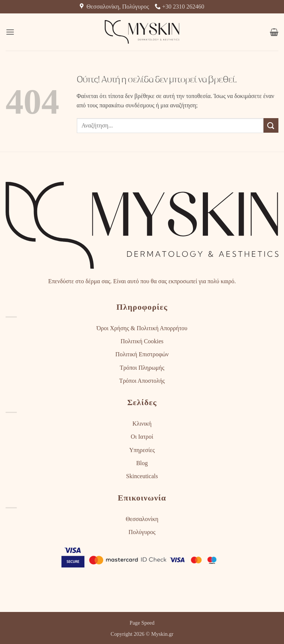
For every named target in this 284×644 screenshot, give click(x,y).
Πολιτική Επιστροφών (142, 354)
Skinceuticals (142, 476)
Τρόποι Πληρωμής (142, 368)
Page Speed (142, 623)
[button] (10, 32)
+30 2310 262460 (179, 7)
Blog (142, 463)
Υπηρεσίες (142, 450)
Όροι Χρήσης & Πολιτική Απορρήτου (142, 328)
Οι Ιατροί (142, 437)
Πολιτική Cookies (142, 341)
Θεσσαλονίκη (142, 519)
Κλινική (142, 424)
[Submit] (271, 125)
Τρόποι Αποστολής (142, 381)
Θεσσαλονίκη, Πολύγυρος (114, 7)
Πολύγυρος (142, 532)
